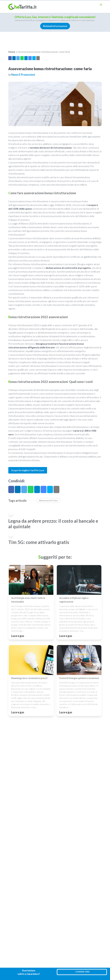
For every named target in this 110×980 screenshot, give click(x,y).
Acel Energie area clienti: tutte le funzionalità (28, 600)
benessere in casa (48, 500)
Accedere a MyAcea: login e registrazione (74, 600)
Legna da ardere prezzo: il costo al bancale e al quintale (53, 524)
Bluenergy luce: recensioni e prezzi (29, 678)
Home (12, 52)
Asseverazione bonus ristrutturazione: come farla (44, 52)
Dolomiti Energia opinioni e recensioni (79, 678)
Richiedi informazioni (55, 26)
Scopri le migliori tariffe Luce (28, 470)
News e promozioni (23, 75)
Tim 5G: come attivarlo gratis (39, 542)
